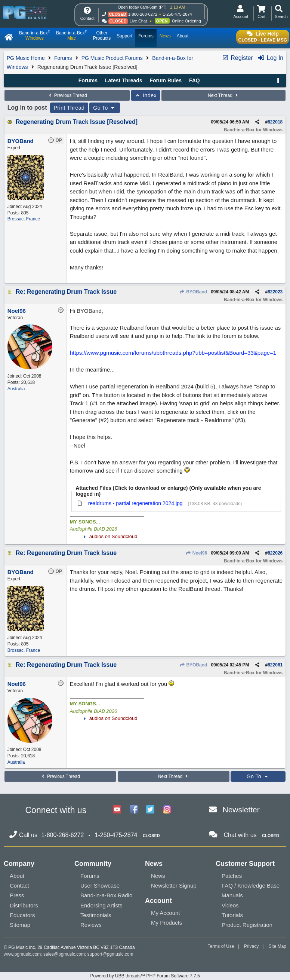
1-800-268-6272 (143, 14)
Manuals (232, 895)
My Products (166, 923)
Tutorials (232, 915)
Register (237, 58)
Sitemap (20, 925)
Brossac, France (24, 219)
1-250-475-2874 (177, 14)
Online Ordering (186, 21)
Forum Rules (166, 80)
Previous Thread (67, 95)
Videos (230, 905)
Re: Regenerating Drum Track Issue (66, 292)
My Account (166, 913)
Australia (16, 389)
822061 (275, 665)
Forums (63, 58)
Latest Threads (124, 80)
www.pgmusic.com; (23, 954)
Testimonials (96, 915)
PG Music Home (26, 58)
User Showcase (100, 886)
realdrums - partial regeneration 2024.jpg (135, 503)
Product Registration (247, 925)
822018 (275, 122)
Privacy (251, 946)
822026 (275, 553)
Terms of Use (221, 946)
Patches (232, 876)
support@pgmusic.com (110, 954)
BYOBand (193, 292)
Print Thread (69, 108)
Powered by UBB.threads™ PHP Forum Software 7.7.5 (145, 976)
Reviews (91, 925)
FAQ (195, 80)
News (158, 876)
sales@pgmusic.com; (65, 954)
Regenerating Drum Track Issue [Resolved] (77, 122)
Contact (19, 886)
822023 (275, 292)
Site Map (277, 946)
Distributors (24, 905)
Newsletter (241, 810)
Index (146, 95)
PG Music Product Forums (112, 58)
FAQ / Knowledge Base (251, 886)
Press (17, 895)
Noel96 (197, 553)
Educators (22, 915)
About (17, 876)
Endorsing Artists (101, 905)
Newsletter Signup (174, 886)
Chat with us (240, 835)
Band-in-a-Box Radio (106, 895)
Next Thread (223, 95)
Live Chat (138, 21)
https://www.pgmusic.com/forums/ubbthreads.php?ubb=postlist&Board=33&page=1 (173, 353)
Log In (270, 58)
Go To (105, 108)
